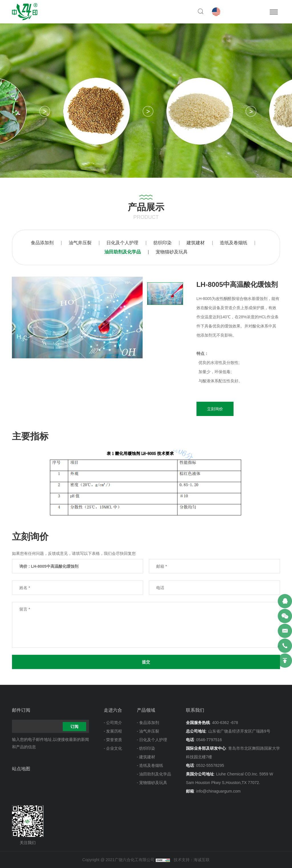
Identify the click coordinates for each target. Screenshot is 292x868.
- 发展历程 (113, 731)
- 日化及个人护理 (152, 740)
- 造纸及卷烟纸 (150, 765)
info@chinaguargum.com (218, 791)
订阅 (74, 727)
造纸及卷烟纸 (234, 243)
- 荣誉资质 (113, 740)
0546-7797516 (209, 740)
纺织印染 (163, 243)
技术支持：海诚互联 (192, 860)
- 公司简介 (113, 723)
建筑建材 (196, 243)
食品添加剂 (42, 243)
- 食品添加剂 (148, 723)
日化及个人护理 (122, 243)
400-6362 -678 (225, 723)
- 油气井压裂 (148, 731)
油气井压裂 (80, 243)
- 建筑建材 (146, 757)
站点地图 (21, 769)
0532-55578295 (210, 765)
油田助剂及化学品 (123, 252)
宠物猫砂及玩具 (172, 252)
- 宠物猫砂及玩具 (152, 783)
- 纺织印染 (146, 748)
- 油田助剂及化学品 (154, 774)
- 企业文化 (113, 748)
